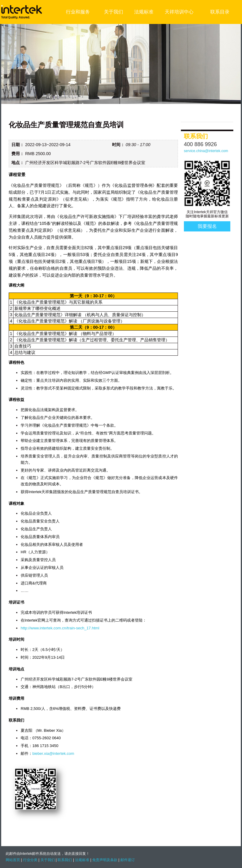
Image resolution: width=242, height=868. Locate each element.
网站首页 (13, 860)
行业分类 (30, 860)
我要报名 (207, 226)
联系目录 (220, 12)
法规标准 (144, 12)
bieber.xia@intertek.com (53, 753)
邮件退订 (128, 860)
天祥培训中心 (179, 12)
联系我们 (65, 860)
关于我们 (114, 12)
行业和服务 (78, 12)
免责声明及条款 (105, 860)
